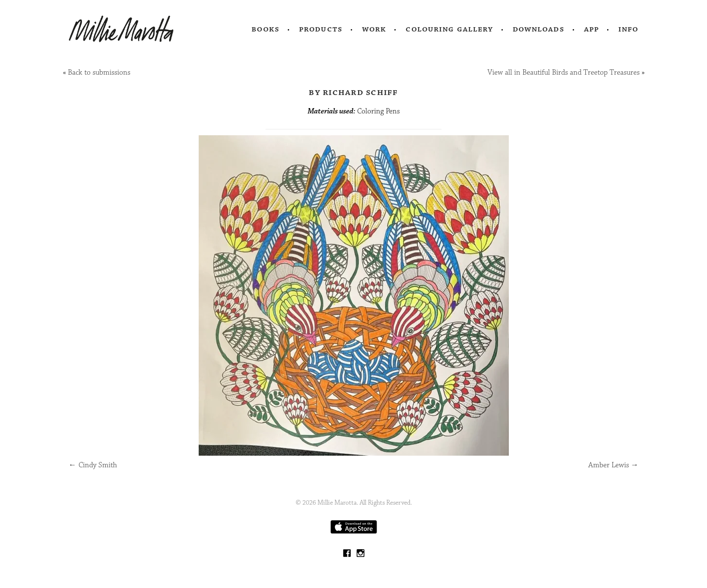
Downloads (539, 29)
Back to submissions (99, 72)
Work (374, 29)
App (591, 29)
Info (628, 29)
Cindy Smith (93, 465)
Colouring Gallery (449, 29)
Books (266, 29)
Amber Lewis (613, 465)
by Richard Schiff (353, 92)
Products (321, 29)
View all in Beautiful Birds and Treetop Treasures (564, 72)
